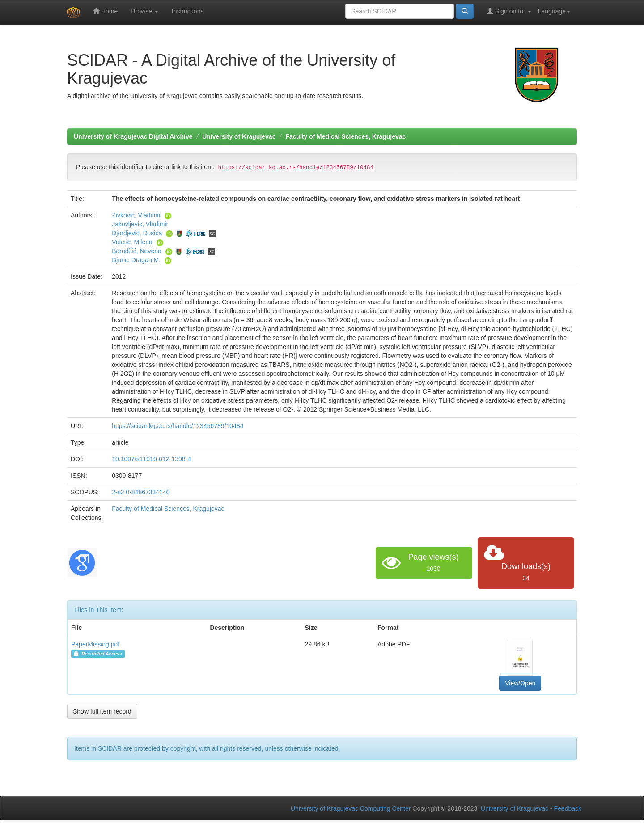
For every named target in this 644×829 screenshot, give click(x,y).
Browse (145, 11)
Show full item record (102, 711)
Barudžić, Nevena (137, 251)
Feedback (568, 808)
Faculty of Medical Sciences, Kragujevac (345, 136)
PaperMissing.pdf (95, 644)
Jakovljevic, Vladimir (140, 224)
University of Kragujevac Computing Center (351, 808)
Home (105, 11)
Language (554, 11)
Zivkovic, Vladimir (136, 215)
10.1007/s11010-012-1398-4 (151, 459)
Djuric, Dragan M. (136, 260)
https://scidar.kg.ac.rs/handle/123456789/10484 (178, 426)
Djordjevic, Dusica (137, 233)
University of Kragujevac (239, 136)
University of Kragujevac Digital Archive (133, 136)
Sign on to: (509, 11)
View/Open (520, 683)
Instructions (188, 11)
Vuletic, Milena (132, 242)
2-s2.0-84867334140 (141, 492)
